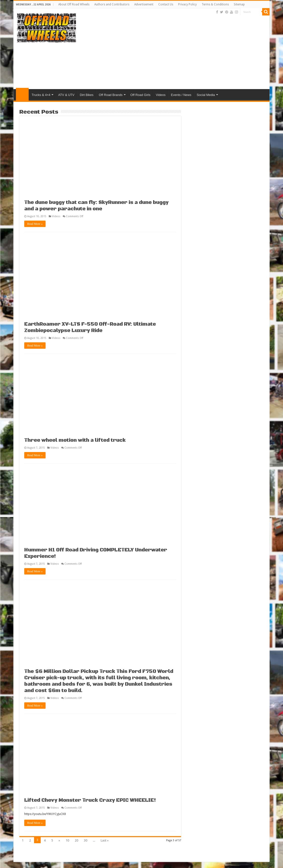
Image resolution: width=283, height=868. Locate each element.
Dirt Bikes (87, 95)
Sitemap (239, 4)
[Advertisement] (177, 50)
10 (67, 840)
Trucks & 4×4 (41, 95)
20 (76, 840)
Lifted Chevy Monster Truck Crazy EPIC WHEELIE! (90, 800)
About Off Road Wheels (74, 4)
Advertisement (144, 4)
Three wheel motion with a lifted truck (75, 440)
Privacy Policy (187, 4)
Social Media (206, 95)
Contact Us (166, 4)
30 (86, 840)
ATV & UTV (66, 95)
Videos (161, 95)
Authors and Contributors (112, 4)
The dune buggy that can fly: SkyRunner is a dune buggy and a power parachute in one (96, 206)
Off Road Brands (111, 95)
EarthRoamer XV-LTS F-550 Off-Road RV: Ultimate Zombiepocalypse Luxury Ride (90, 327)
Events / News (181, 95)
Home (22, 94)
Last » (105, 840)
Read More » (35, 224)
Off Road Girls (140, 95)
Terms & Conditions (215, 4)
